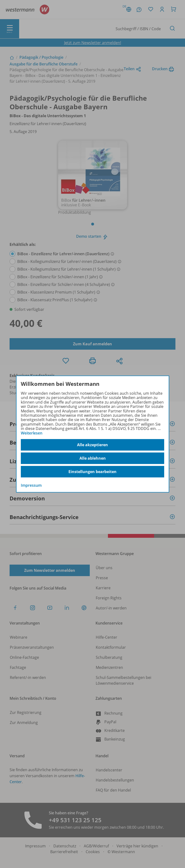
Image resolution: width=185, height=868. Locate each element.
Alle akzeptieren (92, 445)
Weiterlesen (32, 433)
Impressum (31, 485)
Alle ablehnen (93, 458)
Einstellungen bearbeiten (92, 472)
